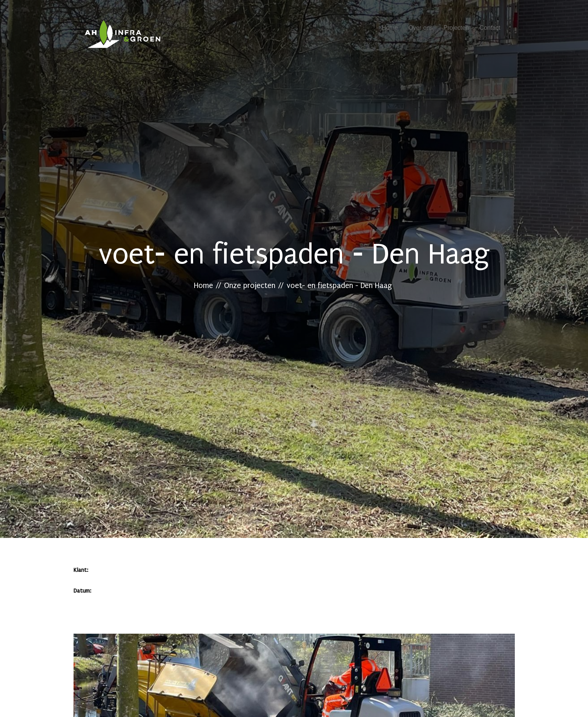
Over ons (421, 28)
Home (390, 28)
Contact (490, 28)
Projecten (456, 28)
